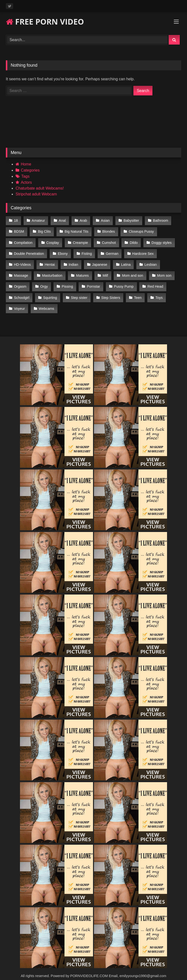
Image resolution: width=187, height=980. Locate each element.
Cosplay (52, 241)
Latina (124, 262)
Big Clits (44, 231)
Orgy (43, 282)
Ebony (62, 251)
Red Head (153, 282)
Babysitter (129, 220)
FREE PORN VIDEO (45, 22)
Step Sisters (109, 293)
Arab (82, 220)
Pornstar (92, 282)
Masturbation (51, 272)
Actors (26, 182)
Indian (72, 262)
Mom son (162, 272)
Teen (136, 293)
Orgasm (20, 282)
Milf (104, 272)
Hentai (49, 262)
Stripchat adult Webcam (36, 194)
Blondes (107, 231)
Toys (157, 293)
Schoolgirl (22, 293)
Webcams (46, 303)
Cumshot (108, 241)
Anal (61, 220)
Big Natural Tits (76, 231)
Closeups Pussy (140, 231)
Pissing (66, 282)
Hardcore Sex (141, 251)
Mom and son (131, 272)
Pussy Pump (122, 282)
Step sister (78, 293)
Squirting (50, 293)
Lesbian (149, 262)
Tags (25, 176)
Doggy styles (159, 241)
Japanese (98, 262)
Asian (103, 220)
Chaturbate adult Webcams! (40, 188)
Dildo (132, 241)
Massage (21, 272)
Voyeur (19, 303)
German (111, 251)
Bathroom (158, 220)
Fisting (86, 251)
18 (16, 220)
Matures (82, 272)
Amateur (38, 220)
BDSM (19, 231)
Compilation (23, 241)
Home (26, 164)
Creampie (79, 241)
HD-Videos (22, 262)
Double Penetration (29, 251)
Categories (30, 170)
